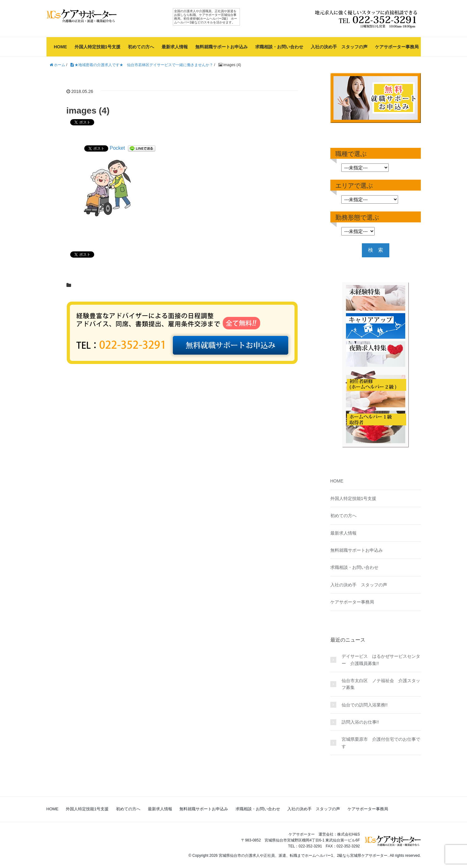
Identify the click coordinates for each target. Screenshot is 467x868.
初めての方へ (141, 47)
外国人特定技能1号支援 (98, 47)
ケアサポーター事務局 (397, 47)
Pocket (117, 148)
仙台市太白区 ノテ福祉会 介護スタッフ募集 (381, 684)
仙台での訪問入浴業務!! (367, 705)
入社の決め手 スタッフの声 (339, 47)
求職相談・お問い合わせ (279, 47)
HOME (61, 47)
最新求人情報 (175, 47)
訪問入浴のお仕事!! (360, 722)
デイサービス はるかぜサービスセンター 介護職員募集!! (381, 660)
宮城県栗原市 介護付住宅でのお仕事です (381, 743)
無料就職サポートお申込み (221, 47)
